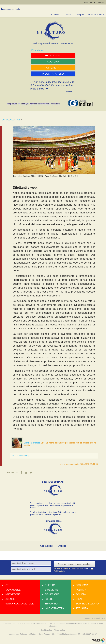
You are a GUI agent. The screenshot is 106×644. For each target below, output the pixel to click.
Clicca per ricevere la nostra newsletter (75, 564)
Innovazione (13, 595)
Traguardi (52, 604)
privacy (87, 569)
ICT (18, 120)
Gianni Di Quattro (32, 443)
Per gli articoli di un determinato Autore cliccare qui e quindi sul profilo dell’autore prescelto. (53, 513)
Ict (7, 585)
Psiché (49, 599)
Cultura (50, 585)
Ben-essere (52, 595)
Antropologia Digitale (19, 604)
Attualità (82, 608)
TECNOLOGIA (7, 120)
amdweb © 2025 (98, 619)
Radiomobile (13, 590)
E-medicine (52, 590)
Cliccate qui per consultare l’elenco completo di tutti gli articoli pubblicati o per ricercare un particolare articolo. (52, 506)
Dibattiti (81, 599)
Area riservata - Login (12, 9)
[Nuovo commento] (20, 456)
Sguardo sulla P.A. (88, 604)
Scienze (10, 599)
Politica (81, 590)
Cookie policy (47, 630)
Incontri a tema (55, 608)
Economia (82, 585)
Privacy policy (59, 630)
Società (81, 595)
